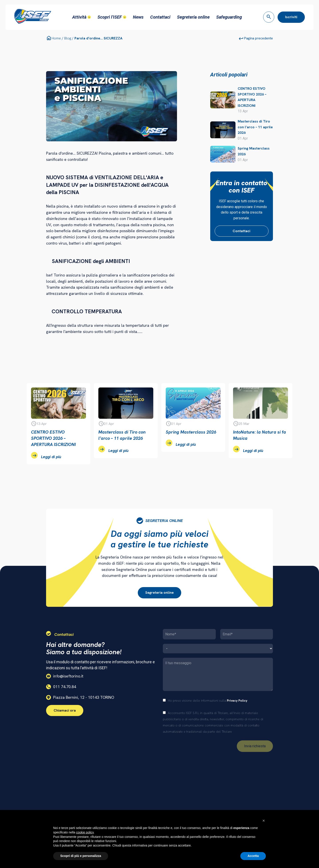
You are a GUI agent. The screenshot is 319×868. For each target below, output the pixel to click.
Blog (68, 38)
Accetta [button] (253, 856)
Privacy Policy (237, 701)
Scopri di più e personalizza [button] (81, 856)
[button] (264, 821)
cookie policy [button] (85, 832)
